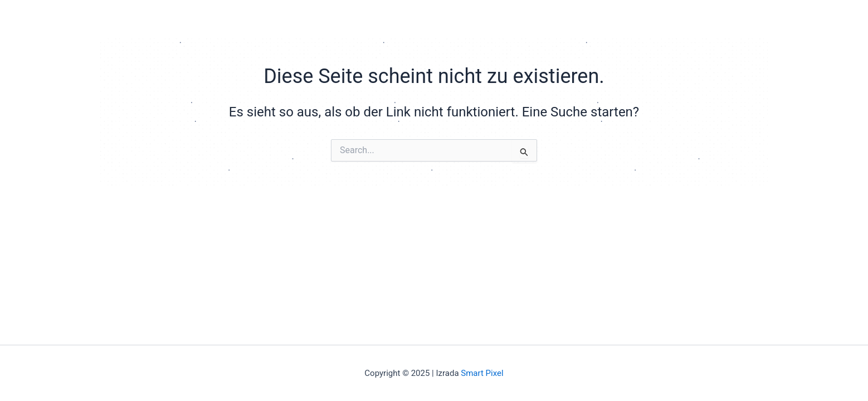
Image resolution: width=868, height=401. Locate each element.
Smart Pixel (482, 373)
